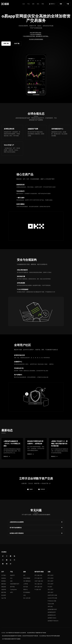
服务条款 (4, 584)
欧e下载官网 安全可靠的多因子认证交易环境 (16, 633)
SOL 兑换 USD (38, 584)
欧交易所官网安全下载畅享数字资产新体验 (37, 633)
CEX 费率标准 (27, 581)
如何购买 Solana (52, 618)
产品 (28, 4)
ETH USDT (51, 584)
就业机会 (4, 578)
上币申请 (26, 584)
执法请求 (4, 595)
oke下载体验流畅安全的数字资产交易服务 (11, 639)
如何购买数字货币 (52, 609)
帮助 (43, 4)
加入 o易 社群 (27, 598)
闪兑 (11, 578)
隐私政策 (4, 587)
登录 (61, 4)
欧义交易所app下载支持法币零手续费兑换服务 (50, 636)
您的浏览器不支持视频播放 (36, 75)
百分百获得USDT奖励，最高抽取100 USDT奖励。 (36, 36)
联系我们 (4, 581)
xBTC (12, 592)
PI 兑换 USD (38, 589)
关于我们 (4, 575)
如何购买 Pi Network (53, 621)
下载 (68, 4)
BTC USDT (51, 581)
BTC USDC (51, 575)
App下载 (4, 598)
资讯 (38, 4)
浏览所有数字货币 (15, 584)
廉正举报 (4, 592)
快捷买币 (12, 575)
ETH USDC (51, 578)
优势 (33, 4)
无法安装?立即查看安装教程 (36, 39)
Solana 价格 (51, 604)
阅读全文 (7, 456)
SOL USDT (51, 589)
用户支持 (26, 587)
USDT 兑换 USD (39, 581)
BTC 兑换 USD (38, 575)
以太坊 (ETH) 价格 (52, 598)
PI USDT (50, 587)
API (24, 575)
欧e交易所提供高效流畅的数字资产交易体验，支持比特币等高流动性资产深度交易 (20, 636)
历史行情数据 (27, 578)
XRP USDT (51, 592)
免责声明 (4, 589)
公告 (24, 595)
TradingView (13, 589)
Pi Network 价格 (52, 601)
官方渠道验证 (27, 592)
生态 (24, 4)
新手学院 (12, 587)
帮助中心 (26, 589)
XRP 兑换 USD (38, 587)
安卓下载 (17, 44)
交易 (11, 581)
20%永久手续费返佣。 (36, 34)
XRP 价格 (50, 607)
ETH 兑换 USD (38, 578)
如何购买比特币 (52, 612)
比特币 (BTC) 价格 (52, 595)
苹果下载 (6, 43)
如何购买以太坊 (52, 615)
